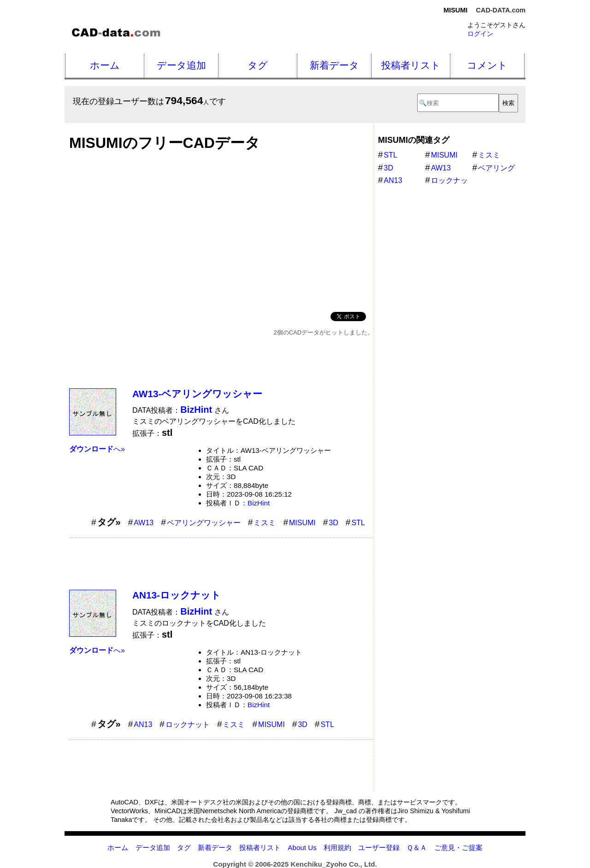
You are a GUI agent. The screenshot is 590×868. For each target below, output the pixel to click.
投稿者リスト (411, 65)
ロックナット (188, 724)
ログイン (480, 34)
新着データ (334, 65)
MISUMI (302, 523)
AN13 (143, 724)
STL (358, 523)
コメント (487, 65)
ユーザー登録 (379, 847)
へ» (97, 449)
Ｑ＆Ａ (417, 847)
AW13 (144, 523)
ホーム (105, 65)
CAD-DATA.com (501, 10)
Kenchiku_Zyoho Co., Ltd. (333, 864)
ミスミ (265, 523)
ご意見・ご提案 (458, 847)
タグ (258, 65)
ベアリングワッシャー (204, 523)
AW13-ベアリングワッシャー (198, 394)
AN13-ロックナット (177, 595)
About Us (302, 847)
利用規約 (337, 847)
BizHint (259, 503)
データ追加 (181, 65)
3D (333, 523)
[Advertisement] (221, 229)
